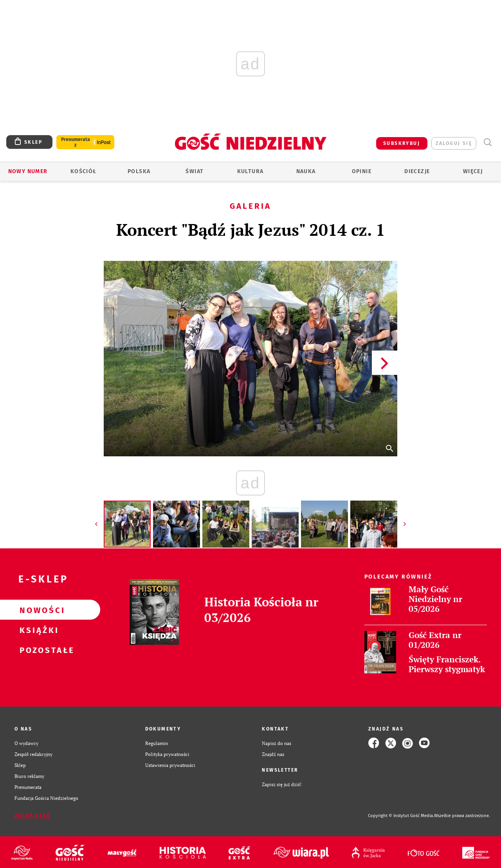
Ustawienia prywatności (170, 765)
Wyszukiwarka (487, 142)
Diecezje (417, 171)
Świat (195, 171)
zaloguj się (454, 143)
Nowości (38, 610)
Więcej (473, 171)
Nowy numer (28, 171)
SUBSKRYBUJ (402, 143)
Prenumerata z (76, 142)
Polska (139, 171)
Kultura (250, 171)
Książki (38, 630)
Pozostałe (38, 650)
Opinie (362, 171)
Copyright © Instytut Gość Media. (401, 816)
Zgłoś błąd (32, 816)
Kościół (84, 171)
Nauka (306, 171)
